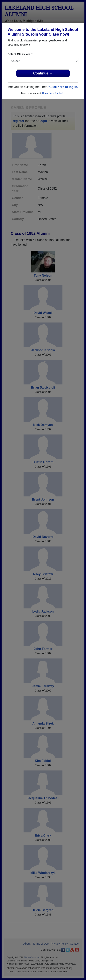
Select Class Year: (20, 54)
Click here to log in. (64, 87)
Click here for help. (53, 93)
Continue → (43, 73)
